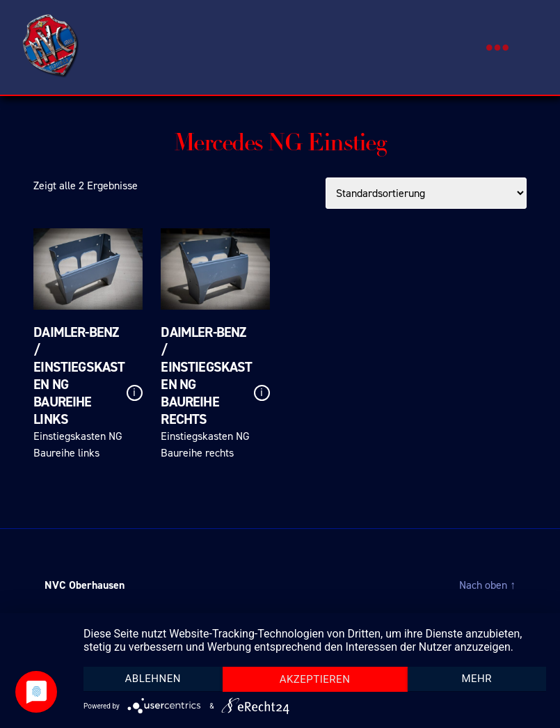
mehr (477, 679)
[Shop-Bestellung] (426, 193)
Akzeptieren (315, 679)
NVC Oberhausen (85, 585)
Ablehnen (153, 679)
